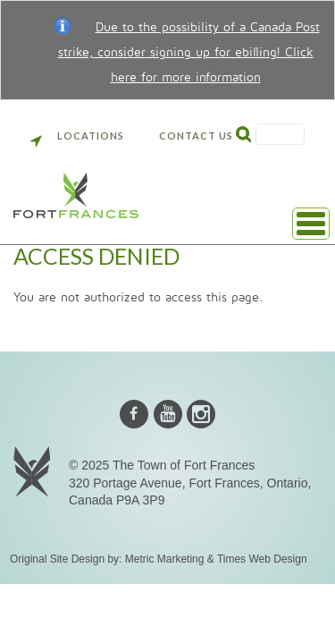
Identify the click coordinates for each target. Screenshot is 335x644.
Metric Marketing (165, 559)
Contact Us (196, 136)
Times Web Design (262, 559)
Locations (77, 136)
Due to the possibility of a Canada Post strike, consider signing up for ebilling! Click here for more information (189, 52)
